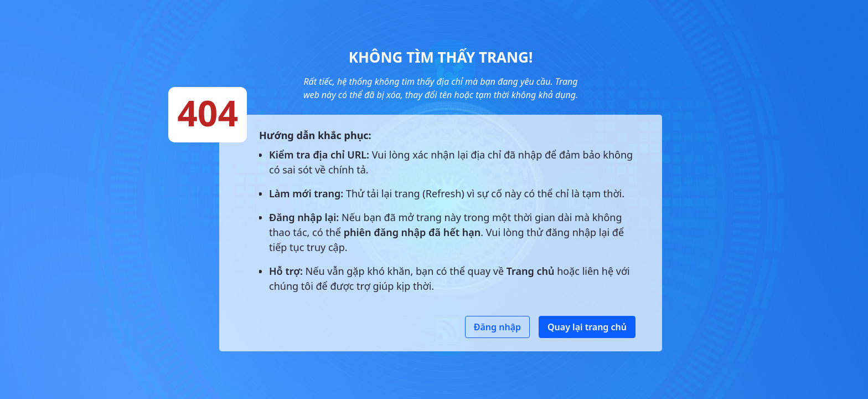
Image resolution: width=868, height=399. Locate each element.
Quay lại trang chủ (587, 327)
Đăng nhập (497, 327)
